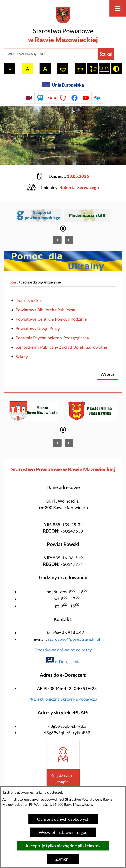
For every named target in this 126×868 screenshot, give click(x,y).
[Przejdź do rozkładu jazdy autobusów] (40, 98)
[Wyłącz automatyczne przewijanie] (63, 229)
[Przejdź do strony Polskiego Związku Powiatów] (63, 98)
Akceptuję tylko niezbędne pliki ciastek (63, 846)
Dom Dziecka (28, 300)
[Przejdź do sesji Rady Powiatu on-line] (29, 98)
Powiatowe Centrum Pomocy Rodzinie (51, 319)
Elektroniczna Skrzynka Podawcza (63, 699)
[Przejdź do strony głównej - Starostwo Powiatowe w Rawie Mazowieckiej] (63, 26)
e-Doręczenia (63, 661)
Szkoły (22, 356)
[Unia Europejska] (63, 85)
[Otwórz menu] (118, 8)
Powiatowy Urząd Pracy (38, 328)
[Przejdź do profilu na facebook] (74, 98)
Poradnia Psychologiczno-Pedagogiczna (52, 338)
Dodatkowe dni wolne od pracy (63, 650)
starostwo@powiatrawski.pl (74, 639)
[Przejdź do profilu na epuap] (97, 98)
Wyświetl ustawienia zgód (63, 832)
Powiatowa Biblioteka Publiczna (45, 310)
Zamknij (63, 859)
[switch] (63, 69)
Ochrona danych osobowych (63, 819)
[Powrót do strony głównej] (14, 282)
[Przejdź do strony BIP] (52, 98)
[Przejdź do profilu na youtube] (86, 98)
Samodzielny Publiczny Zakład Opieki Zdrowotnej (62, 347)
